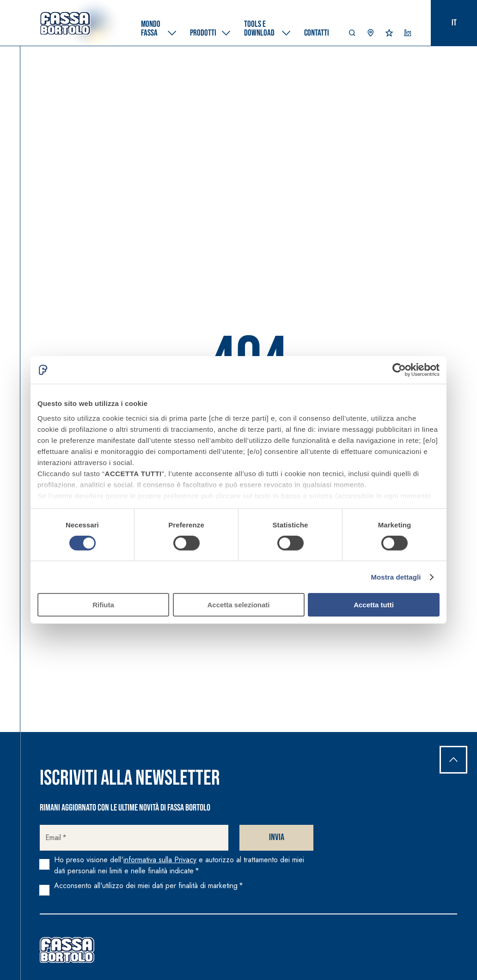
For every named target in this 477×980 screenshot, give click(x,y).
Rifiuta (103, 605)
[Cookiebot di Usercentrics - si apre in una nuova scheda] (399, 370)
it (454, 23)
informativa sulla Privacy (160, 860)
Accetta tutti (374, 605)
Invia (277, 837)
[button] (352, 35)
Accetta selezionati (238, 605)
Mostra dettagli (396, 577)
